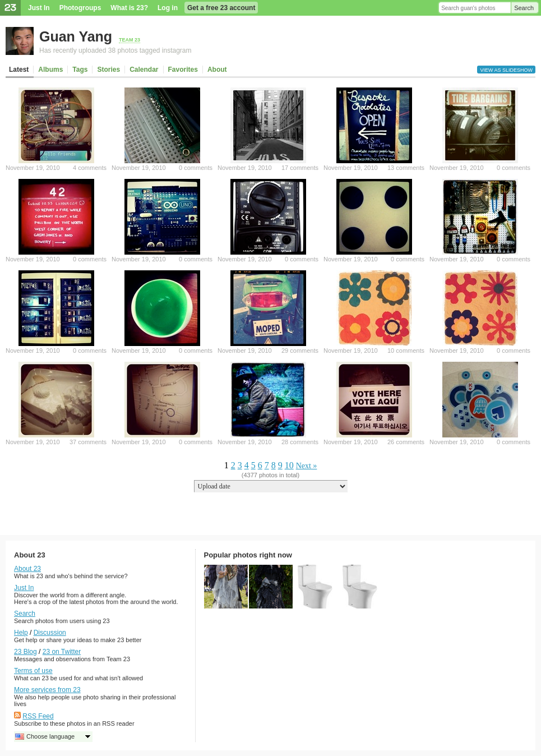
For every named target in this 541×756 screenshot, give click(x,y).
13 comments (406, 168)
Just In (39, 8)
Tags (80, 70)
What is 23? (129, 8)
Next (304, 466)
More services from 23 (47, 690)
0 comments (196, 168)
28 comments (300, 442)
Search (524, 8)
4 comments (90, 168)
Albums (50, 70)
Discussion (50, 633)
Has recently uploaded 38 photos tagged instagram (115, 50)
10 (289, 465)
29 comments (300, 351)
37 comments (88, 442)
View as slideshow (506, 70)
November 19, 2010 (33, 168)
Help (21, 633)
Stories (108, 70)
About (217, 70)
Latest (19, 70)
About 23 (27, 569)
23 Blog (26, 652)
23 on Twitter (62, 652)
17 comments (300, 168)
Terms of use (33, 671)
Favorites (183, 70)
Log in (168, 8)
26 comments (406, 442)
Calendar (144, 70)
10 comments (406, 351)
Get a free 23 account (221, 8)
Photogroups (80, 8)
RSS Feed (38, 716)
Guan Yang (76, 36)
